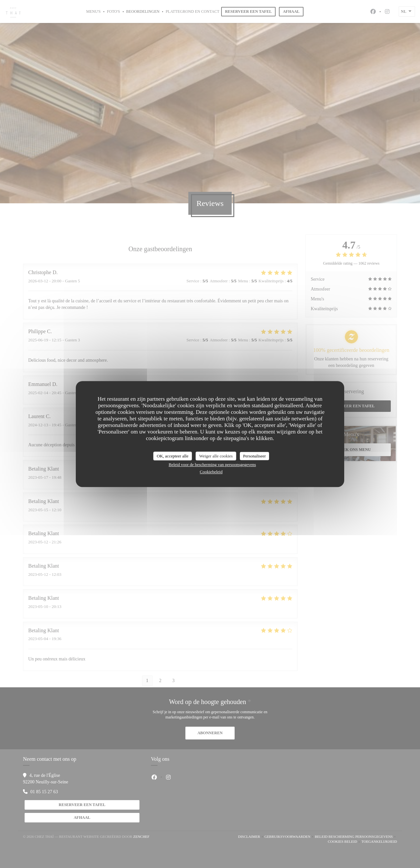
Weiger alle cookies (216, 456)
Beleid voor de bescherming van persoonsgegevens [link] (212, 464)
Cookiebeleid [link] (211, 472)
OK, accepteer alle (173, 456)
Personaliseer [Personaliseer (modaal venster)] (254, 456)
